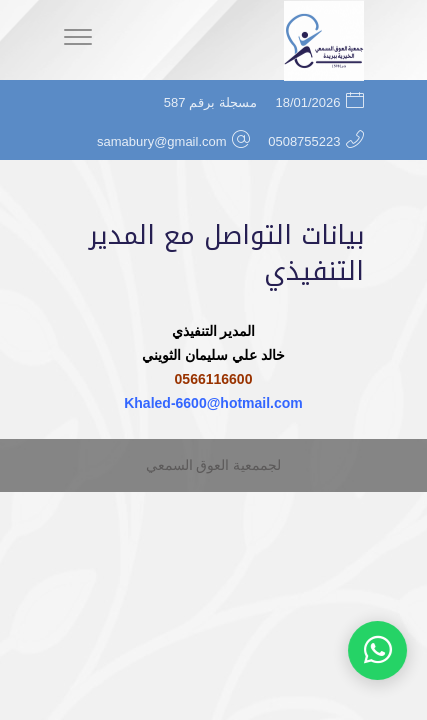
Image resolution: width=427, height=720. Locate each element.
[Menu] (78, 40)
